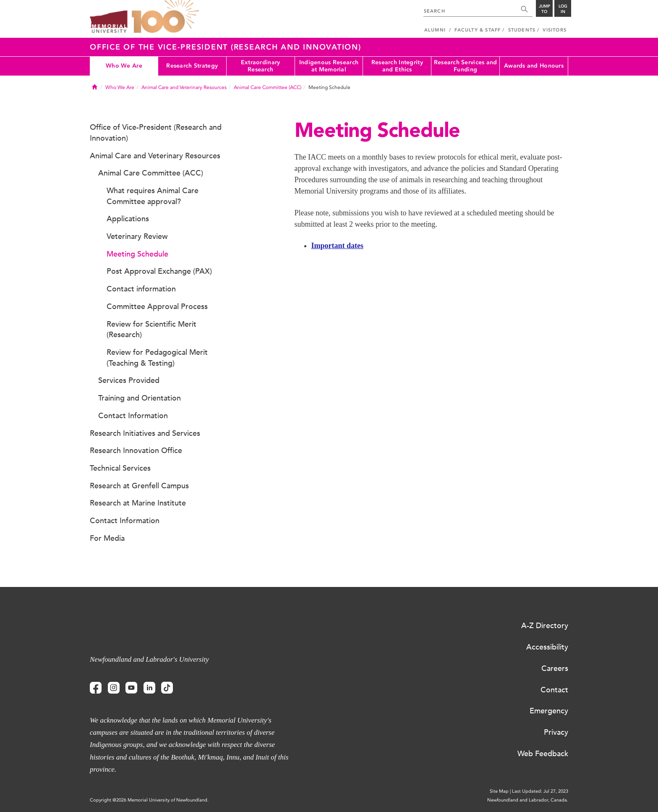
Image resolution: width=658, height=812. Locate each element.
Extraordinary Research (261, 66)
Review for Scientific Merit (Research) (151, 330)
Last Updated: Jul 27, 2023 (540, 791)
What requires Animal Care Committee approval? (153, 196)
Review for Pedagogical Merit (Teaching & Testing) (157, 358)
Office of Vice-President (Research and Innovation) (156, 133)
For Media (107, 538)
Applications (128, 219)
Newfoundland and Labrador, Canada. (528, 800)
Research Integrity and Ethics (397, 66)
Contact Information (133, 416)
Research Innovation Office (136, 451)
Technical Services (120, 468)
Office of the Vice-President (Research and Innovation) (226, 47)
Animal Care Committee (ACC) (268, 87)
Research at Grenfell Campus (139, 486)
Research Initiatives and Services (145, 433)
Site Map (499, 791)
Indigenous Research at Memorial (329, 66)
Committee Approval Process (157, 306)
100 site (165, 17)
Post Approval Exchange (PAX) (159, 271)
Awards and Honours (534, 66)
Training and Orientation (140, 398)
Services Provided (129, 380)
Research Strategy (192, 66)
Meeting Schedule (137, 254)
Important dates (338, 246)
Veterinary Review (137, 236)
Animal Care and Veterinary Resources (184, 87)
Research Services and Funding (466, 66)
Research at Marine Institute (138, 503)
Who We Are (124, 66)
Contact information (141, 289)
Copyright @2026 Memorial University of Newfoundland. (149, 800)
